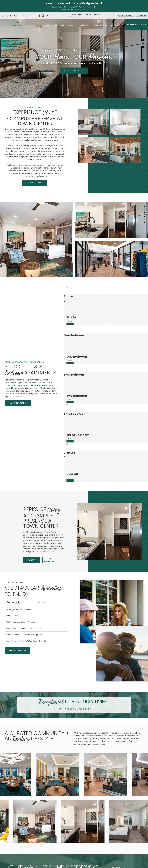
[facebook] (40, 3)
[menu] (5, 12)
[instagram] (43, 3)
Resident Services (126, 3)
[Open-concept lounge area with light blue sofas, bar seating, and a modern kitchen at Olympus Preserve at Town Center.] (125, 137)
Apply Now (141, 3)
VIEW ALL (70, 311)
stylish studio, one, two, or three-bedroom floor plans (29, 373)
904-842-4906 (10, 3)
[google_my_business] (47, 3)
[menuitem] (47, 13)
